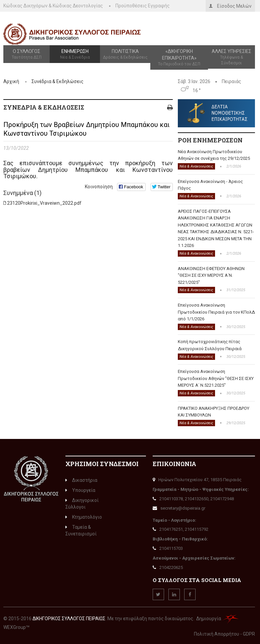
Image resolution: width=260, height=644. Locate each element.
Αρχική (11, 81)
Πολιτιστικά (125, 54)
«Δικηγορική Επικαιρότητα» (179, 58)
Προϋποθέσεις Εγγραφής (143, 6)
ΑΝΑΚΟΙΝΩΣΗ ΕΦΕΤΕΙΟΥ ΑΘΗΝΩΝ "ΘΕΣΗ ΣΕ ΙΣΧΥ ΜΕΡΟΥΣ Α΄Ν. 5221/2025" (211, 275)
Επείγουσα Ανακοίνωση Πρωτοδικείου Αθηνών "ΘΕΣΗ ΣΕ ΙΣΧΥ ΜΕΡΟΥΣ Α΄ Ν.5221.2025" (216, 378)
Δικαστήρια (81, 480)
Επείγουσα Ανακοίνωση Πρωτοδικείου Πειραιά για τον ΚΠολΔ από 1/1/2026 (216, 312)
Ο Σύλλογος (27, 54)
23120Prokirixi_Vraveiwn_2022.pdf (44, 203)
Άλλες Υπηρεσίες (231, 57)
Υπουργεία (80, 490)
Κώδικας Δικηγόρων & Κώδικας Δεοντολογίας (53, 6)
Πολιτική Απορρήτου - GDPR (224, 634)
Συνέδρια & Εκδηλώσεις (58, 81)
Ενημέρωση (75, 54)
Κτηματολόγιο (84, 517)
